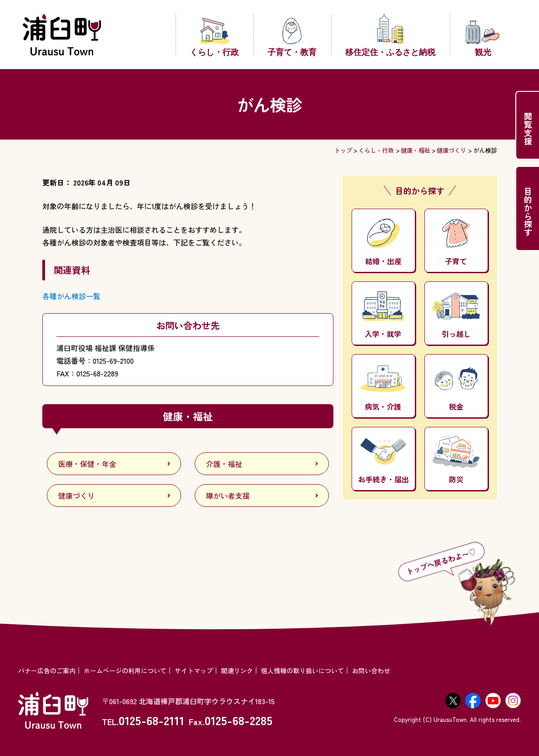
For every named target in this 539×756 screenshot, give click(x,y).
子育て (456, 243)
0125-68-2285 (239, 720)
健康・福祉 (416, 150)
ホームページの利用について (125, 671)
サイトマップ (194, 671)
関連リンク (237, 671)
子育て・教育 (292, 36)
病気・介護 (383, 388)
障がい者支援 (228, 496)
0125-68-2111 (151, 720)
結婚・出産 (383, 243)
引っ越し (456, 316)
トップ (343, 150)
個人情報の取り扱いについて (302, 671)
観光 (483, 38)
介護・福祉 (224, 464)
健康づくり (451, 150)
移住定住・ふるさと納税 (390, 35)
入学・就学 (383, 315)
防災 (456, 460)
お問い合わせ (371, 671)
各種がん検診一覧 (71, 296)
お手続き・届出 (383, 461)
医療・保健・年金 (87, 464)
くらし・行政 (214, 36)
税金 (456, 390)
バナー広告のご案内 (47, 671)
